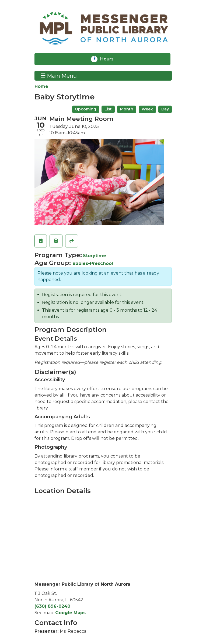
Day (165, 109)
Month (127, 109)
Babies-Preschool (93, 263)
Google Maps (70, 613)
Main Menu (59, 75)
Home (41, 86)
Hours (110, 59)
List (108, 109)
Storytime (95, 256)
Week (147, 109)
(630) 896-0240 (52, 606)
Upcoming (86, 109)
